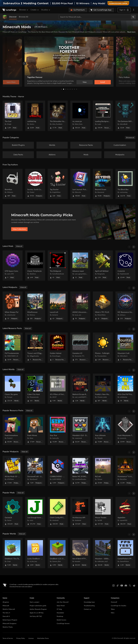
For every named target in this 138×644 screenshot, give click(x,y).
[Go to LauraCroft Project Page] (58, 307)
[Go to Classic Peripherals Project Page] (35, 266)
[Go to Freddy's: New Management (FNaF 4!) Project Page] (103, 389)
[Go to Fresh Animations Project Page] (13, 430)
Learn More (103, 82)
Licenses (31, 638)
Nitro (113, 613)
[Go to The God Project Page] (13, 116)
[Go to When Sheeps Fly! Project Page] (13, 307)
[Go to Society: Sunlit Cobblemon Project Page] (35, 184)
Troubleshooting (89, 606)
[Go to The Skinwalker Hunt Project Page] (58, 116)
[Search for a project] (95, 17)
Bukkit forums (61, 620)
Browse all (130, 138)
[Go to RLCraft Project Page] (103, 471)
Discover (13, 17)
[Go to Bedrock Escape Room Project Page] (80, 389)
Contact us (87, 609)
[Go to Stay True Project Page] (58, 430)
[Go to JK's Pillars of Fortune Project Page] (58, 389)
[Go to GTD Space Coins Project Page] (13, 266)
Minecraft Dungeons (9, 624)
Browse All (23, 17)
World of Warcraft (9, 609)
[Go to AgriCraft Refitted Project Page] (103, 266)
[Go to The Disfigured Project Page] (58, 266)
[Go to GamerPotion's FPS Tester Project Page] (125, 553)
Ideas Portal (61, 606)
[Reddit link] (134, 586)
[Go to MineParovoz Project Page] (35, 307)
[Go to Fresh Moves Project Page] (35, 430)
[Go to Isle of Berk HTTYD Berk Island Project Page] (80, 553)
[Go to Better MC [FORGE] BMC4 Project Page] (80, 471)
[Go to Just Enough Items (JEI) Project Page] (35, 512)
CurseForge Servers (63, 624)
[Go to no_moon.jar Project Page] (80, 116)
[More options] (134, 10)
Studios (46, 10)
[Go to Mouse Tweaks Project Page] (103, 512)
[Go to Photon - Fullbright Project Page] (103, 348)
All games (6, 602)
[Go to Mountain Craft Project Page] (125, 348)
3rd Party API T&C (36, 616)
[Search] (133, 17)
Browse (24, 10)
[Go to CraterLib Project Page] (125, 266)
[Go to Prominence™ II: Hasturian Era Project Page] (125, 471)
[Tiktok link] (118, 586)
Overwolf (114, 602)
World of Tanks (8, 627)
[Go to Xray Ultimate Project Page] (103, 430)
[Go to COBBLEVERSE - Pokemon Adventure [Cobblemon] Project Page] (58, 471)
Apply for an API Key (37, 613)
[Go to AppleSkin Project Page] (125, 512)
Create (35, 10)
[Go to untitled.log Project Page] (35, 116)
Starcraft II (6, 616)
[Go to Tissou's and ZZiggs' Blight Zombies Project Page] (35, 348)
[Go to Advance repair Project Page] (80, 266)
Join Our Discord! (63, 602)
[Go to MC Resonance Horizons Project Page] (125, 307)
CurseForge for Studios (119, 606)
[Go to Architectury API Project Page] (80, 512)
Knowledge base (89, 602)
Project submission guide (38, 606)
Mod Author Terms (43, 638)
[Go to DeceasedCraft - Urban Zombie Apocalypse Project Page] (35, 471)
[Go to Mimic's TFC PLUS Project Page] (103, 307)
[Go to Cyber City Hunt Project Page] (35, 389)
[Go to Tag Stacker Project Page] (58, 184)
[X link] (130, 586)
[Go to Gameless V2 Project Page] (80, 348)
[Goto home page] (9, 10)
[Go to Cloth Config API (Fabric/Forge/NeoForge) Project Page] (58, 512)
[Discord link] (126, 586)
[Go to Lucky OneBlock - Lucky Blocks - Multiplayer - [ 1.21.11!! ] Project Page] (35, 553)
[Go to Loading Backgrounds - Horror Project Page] (103, 116)
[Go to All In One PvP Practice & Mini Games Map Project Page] (125, 389)
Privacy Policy (21, 638)
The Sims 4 (6, 613)
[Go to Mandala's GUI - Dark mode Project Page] (80, 430)
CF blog (59, 609)
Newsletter (60, 613)
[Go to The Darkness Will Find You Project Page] (125, 116)
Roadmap (60, 616)
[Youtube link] (122, 586)
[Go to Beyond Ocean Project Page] (103, 184)
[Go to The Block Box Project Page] (125, 184)
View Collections (19, 229)
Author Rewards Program (38, 609)
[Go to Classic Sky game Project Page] (13, 389)
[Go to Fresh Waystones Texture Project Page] (125, 430)
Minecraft (6, 606)
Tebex (113, 609)
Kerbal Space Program (10, 620)
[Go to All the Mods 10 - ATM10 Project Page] (13, 471)
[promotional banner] (69, 3)
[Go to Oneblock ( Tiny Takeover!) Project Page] (13, 553)
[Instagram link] (113, 586)
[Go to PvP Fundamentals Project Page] (13, 348)
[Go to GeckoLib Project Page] (13, 512)
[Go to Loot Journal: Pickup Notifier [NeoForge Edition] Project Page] (80, 184)
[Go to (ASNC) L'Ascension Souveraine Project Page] (80, 307)
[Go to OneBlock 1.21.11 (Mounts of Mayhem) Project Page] (58, 553)
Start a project (34, 602)
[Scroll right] (134, 247)
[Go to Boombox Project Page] (13, 184)
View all (19, 246)
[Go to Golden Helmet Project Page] (58, 348)
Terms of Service (8, 638)
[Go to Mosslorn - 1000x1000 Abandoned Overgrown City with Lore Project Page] (103, 553)
